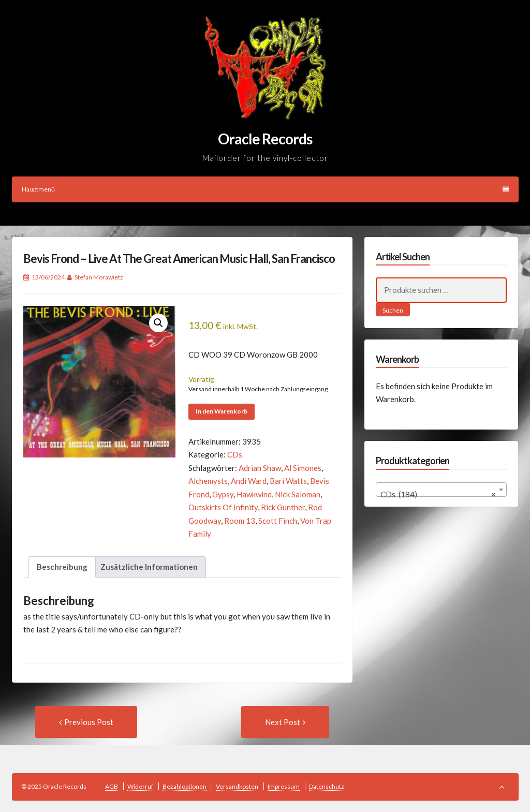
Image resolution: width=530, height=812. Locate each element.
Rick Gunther (283, 507)
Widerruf (140, 786)
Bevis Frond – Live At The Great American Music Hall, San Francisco (179, 259)
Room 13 (240, 521)
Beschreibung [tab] (62, 567)
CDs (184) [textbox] (438, 494)
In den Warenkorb (222, 411)
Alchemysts (208, 481)
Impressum (284, 786)
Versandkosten (237, 786)
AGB (112, 786)
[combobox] (441, 490)
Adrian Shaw (260, 468)
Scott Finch (278, 521)
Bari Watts (288, 481)
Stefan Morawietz (99, 277)
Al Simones (303, 468)
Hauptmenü (265, 189)
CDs (235, 454)
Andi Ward (249, 481)
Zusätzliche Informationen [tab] (149, 567)
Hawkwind (254, 494)
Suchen (393, 310)
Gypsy (223, 494)
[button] (158, 323)
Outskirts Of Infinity (223, 507)
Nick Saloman (298, 494)
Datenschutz (327, 786)
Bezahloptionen (185, 786)
